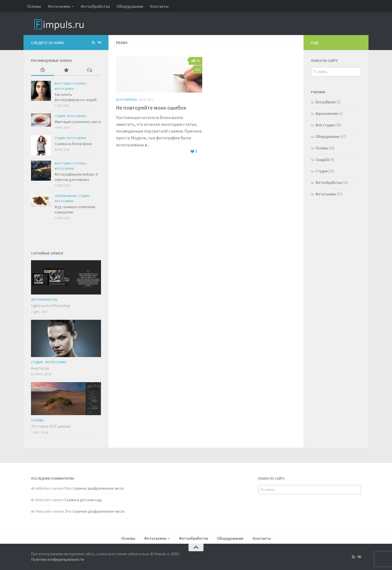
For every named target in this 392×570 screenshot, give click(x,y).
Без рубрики (126, 100)
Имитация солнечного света (78, 122)
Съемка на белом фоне (73, 144)
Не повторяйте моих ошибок (151, 108)
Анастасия (40, 368)
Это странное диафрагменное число (94, 488)
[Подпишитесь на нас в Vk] (99, 43)
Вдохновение (327, 114)
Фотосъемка (59, 6)
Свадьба (322, 160)
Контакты (159, 6)
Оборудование (130, 6)
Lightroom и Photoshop (51, 306)
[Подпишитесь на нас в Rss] (93, 43)
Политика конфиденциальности (57, 559)
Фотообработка (95, 6)
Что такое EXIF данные (51, 426)
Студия (60, 116)
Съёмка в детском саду (83, 500)
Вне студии (63, 83)
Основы (34, 6)
